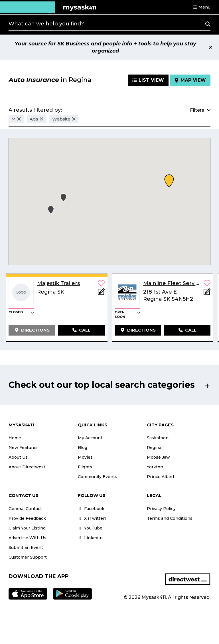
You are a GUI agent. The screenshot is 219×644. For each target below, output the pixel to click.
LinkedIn (90, 538)
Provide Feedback (27, 518)
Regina (154, 448)
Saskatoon (158, 438)
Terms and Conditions (170, 518)
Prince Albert (161, 477)
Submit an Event (26, 547)
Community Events (98, 477)
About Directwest (27, 467)
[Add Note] (101, 293)
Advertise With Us (27, 538)
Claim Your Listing (27, 528)
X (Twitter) (92, 518)
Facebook (91, 509)
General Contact (25, 509)
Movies (85, 457)
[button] (202, 7)
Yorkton (155, 467)
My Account (90, 438)
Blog (83, 448)
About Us (18, 457)
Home (15, 438)
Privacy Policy (161, 509)
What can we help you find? (46, 24)
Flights (85, 467)
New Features (23, 448)
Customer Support (28, 557)
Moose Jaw (158, 457)
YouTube (90, 528)
